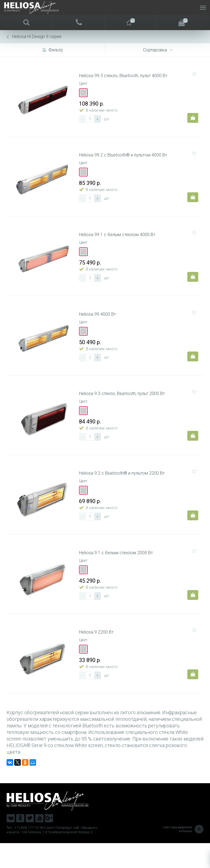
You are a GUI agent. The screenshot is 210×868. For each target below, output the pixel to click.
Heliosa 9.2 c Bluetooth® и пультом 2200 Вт (123, 490)
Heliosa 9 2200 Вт (98, 656)
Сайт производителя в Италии (183, 854)
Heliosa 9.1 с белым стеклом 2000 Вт (118, 573)
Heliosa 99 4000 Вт (99, 325)
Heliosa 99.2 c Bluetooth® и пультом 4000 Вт (125, 160)
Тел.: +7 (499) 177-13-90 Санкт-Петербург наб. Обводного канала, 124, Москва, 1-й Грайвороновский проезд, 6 (52, 855)
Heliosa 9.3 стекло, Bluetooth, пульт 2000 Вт (124, 408)
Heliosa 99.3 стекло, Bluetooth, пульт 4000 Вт (125, 77)
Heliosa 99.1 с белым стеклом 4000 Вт (119, 243)
